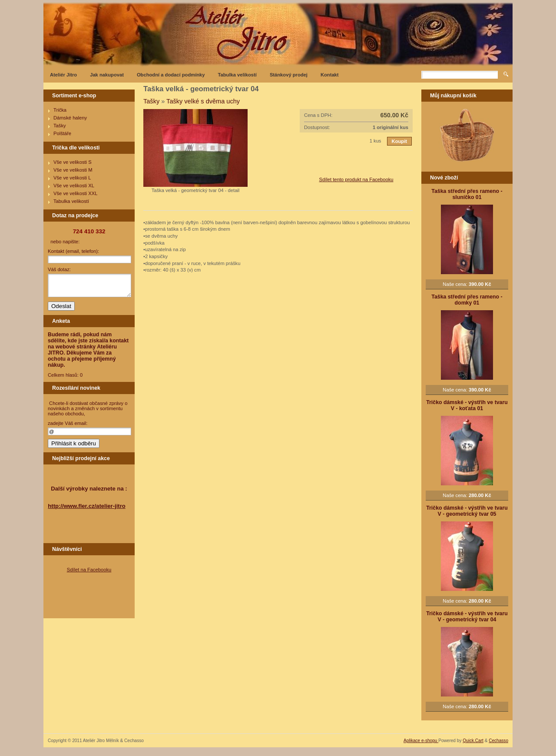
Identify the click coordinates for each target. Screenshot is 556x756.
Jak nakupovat (107, 75)
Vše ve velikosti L (72, 178)
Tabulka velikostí (237, 75)
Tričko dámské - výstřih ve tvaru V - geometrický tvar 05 (467, 511)
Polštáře (62, 133)
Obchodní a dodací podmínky (171, 75)
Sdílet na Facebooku (89, 570)
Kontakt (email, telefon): (73, 251)
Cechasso (498, 741)
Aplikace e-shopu (421, 741)
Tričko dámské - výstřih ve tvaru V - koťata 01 (467, 405)
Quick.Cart (473, 741)
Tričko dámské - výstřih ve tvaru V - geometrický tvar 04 (467, 617)
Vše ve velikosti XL (74, 186)
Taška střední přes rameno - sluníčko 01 (467, 194)
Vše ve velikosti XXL (75, 193)
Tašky (60, 126)
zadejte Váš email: (68, 423)
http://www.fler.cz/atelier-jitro (87, 506)
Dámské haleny (70, 118)
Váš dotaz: (59, 269)
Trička (60, 110)
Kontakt (330, 75)
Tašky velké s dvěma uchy (203, 101)
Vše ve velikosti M (73, 170)
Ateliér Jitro (63, 75)
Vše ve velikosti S (73, 162)
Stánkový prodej (289, 75)
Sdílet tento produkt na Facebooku (356, 179)
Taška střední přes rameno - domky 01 (467, 300)
